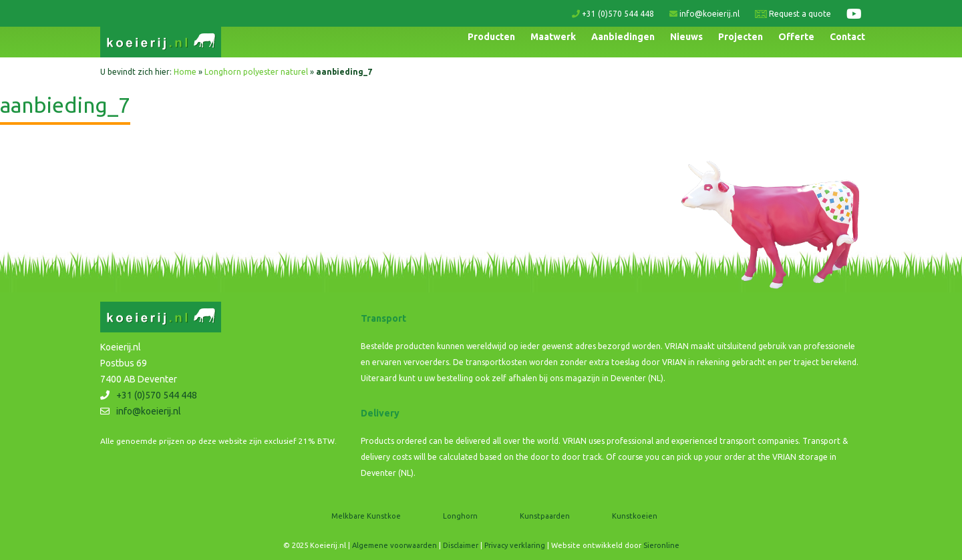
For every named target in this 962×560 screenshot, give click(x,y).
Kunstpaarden (545, 516)
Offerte (796, 37)
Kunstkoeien (635, 516)
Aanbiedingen (623, 37)
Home (185, 72)
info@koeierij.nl (704, 14)
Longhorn (460, 516)
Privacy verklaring (515, 545)
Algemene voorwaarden (394, 545)
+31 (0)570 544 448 (613, 14)
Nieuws (686, 37)
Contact (847, 37)
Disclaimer (461, 545)
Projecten (741, 37)
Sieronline (661, 545)
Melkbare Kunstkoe (366, 516)
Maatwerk (553, 37)
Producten (491, 37)
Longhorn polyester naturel (256, 72)
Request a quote (793, 14)
